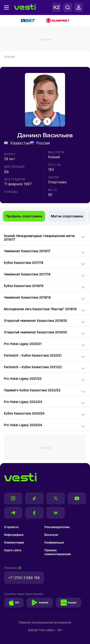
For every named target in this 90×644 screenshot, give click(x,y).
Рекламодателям (57, 527)
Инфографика (14, 535)
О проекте (11, 527)
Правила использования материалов (45, 622)
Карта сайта (13, 550)
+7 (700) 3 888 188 (24, 578)
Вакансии (51, 535)
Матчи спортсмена (67, 216)
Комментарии (14, 542)
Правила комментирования (58, 552)
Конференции (54, 542)
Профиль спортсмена (24, 216)
